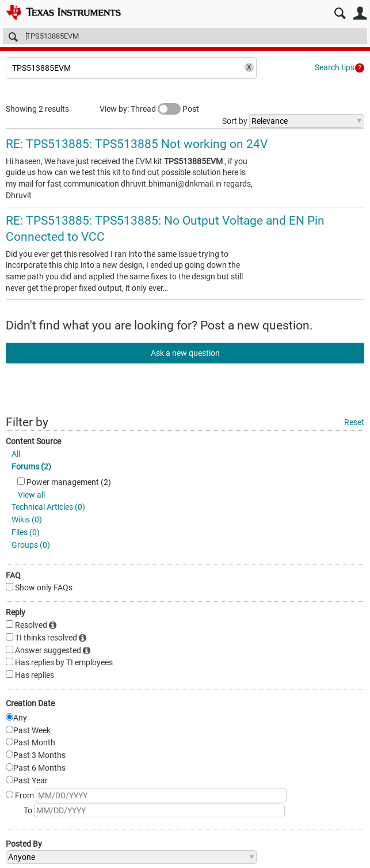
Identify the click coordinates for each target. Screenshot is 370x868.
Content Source (33, 441)
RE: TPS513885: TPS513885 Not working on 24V (137, 144)
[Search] (185, 36)
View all (31, 495)
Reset (354, 422)
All (16, 454)
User (360, 14)
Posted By (24, 844)
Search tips (335, 67)
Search (340, 14)
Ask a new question (185, 353)
